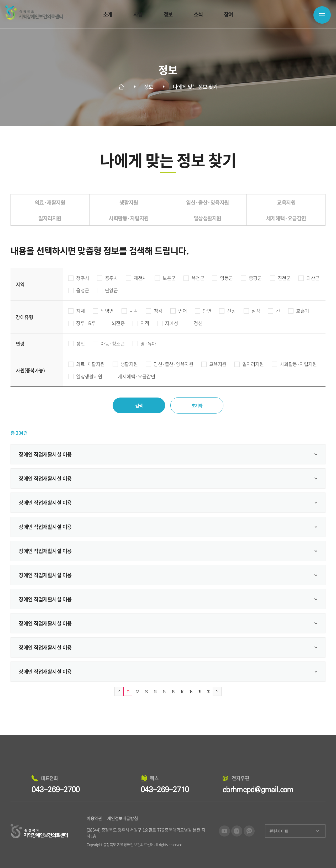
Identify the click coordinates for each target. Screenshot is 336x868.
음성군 (79, 290)
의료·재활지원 (86, 364)
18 (190, 691)
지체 (77, 311)
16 (172, 691)
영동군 (223, 278)
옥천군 (194, 278)
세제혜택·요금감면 (133, 376)
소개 (108, 14)
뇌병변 (103, 311)
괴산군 (309, 278)
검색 (139, 405)
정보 (168, 14)
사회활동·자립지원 (295, 364)
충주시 (108, 278)
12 (137, 691)
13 (146, 691)
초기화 (197, 405)
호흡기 (299, 311)
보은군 (165, 278)
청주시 (79, 278)
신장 (227, 311)
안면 (203, 311)
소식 (198, 14)
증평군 (251, 278)
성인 (77, 344)
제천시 (136, 278)
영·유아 (144, 344)
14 (155, 691)
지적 (141, 323)
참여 (229, 14)
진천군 (280, 278)
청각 (154, 311)
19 (199, 691)
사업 (138, 14)
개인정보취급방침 (122, 818)
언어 (179, 311)
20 (208, 691)
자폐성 (168, 323)
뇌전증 (114, 323)
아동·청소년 (109, 344)
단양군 (108, 290)
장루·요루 (82, 323)
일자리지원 (249, 364)
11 (128, 691)
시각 (130, 311)
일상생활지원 (85, 376)
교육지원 (214, 364)
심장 (252, 311)
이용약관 (94, 818)
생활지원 (125, 364)
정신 (194, 323)
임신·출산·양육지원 (170, 364)
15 (164, 691)
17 (181, 691)
